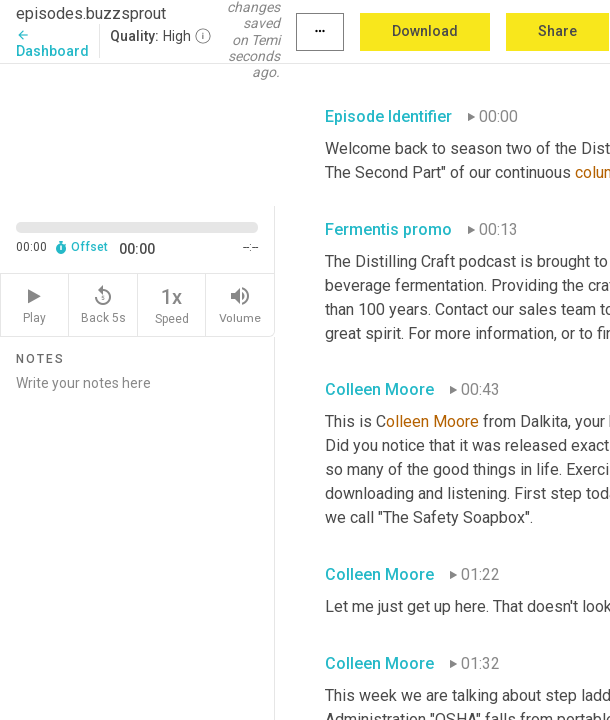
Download (425, 31)
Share (557, 31)
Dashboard (52, 43)
